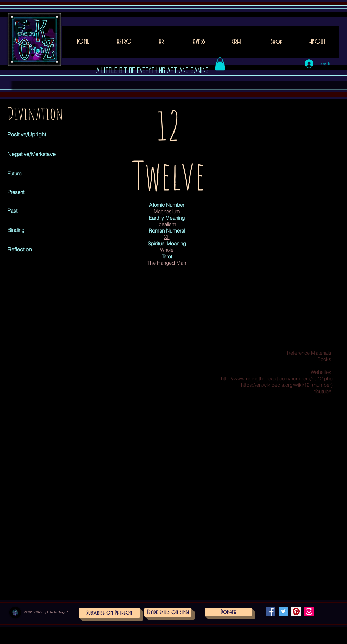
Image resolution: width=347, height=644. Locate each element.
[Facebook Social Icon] (270, 611)
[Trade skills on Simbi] (168, 612)
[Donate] (228, 612)
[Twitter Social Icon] (283, 611)
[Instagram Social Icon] (309, 611)
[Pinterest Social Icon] (296, 611)
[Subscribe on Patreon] (109, 613)
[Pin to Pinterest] (148, 153)
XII (167, 237)
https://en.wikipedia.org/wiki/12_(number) (287, 385)
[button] (162, 44)
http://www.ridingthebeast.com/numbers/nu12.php (277, 378)
